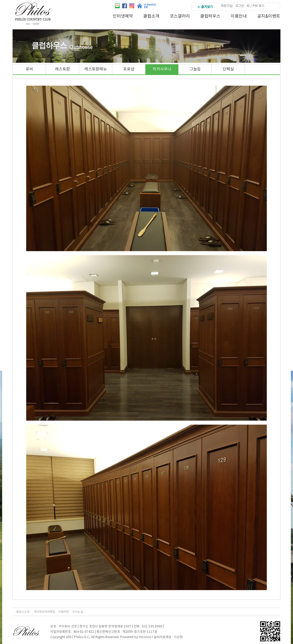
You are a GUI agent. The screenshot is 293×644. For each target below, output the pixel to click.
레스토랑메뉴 (96, 69)
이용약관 (64, 612)
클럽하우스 (210, 16)
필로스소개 (23, 612)
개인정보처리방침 (44, 612)
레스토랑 (63, 69)
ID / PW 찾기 (256, 6)
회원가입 (227, 6)
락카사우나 (162, 69)
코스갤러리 (180, 16)
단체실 (228, 69)
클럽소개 (151, 16)
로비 (29, 69)
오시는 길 (78, 612)
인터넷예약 (123, 16)
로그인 (240, 6)
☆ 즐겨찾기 (205, 7)
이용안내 (239, 16)
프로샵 (129, 69)
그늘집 (195, 69)
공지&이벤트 (269, 16)
